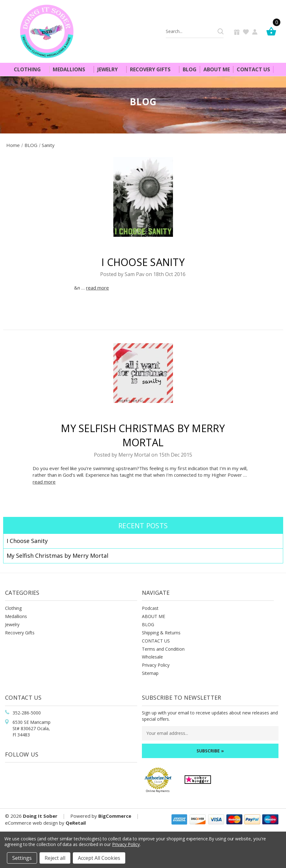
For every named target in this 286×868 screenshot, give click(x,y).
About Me (217, 69)
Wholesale (152, 657)
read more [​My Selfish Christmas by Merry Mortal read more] (44, 482)
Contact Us (253, 69)
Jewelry (110, 69)
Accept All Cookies (99, 858)
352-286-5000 (27, 713)
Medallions (72, 69)
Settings (22, 858)
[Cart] (273, 31)
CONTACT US (156, 641)
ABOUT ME (154, 616)
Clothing (30, 69)
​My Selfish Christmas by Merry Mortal (57, 556)
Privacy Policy (156, 665)
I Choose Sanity (143, 262)
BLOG (148, 624)
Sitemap (150, 673)
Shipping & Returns (161, 633)
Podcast (150, 608)
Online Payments (158, 791)
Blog (190, 69)
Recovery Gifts (153, 69)
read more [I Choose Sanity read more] (97, 288)
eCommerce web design (31, 823)
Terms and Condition (163, 649)
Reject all (55, 858)
